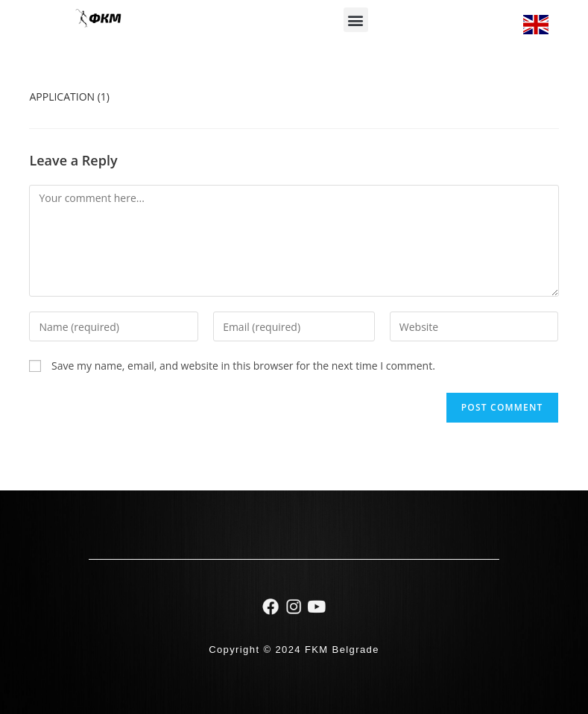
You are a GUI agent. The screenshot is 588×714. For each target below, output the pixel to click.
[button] (356, 20)
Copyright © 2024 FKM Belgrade (294, 650)
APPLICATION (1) (69, 97)
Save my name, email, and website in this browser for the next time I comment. (243, 366)
